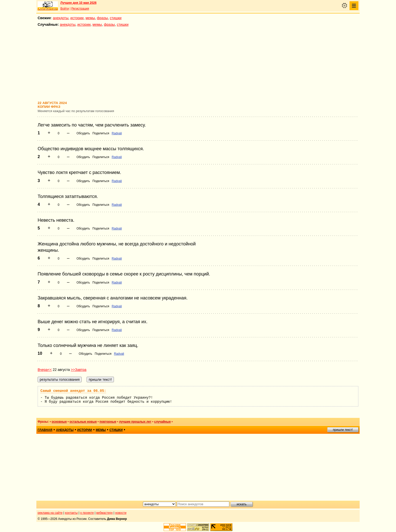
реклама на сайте (50, 513)
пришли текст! (343, 430)
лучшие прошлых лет (135, 422)
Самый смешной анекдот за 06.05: (73, 391)
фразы (102, 18)
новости (121, 513)
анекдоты (61, 18)
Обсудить (83, 133)
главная (45, 430)
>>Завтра (79, 370)
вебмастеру (104, 513)
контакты (71, 513)
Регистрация (80, 9)
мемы (90, 18)
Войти (65, 9)
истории (77, 18)
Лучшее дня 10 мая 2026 (78, 3)
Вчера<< (45, 370)
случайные (162, 422)
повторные (108, 422)
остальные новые (83, 422)
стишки (116, 18)
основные (59, 422)
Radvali (117, 133)
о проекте (87, 513)
